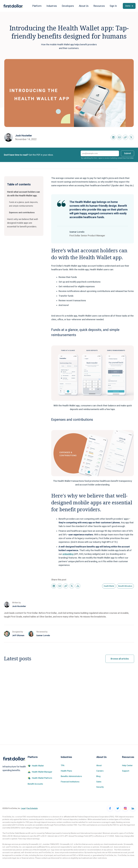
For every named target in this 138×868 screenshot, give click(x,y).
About (99, 766)
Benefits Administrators (71, 776)
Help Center (127, 766)
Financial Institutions (70, 782)
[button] (37, 6)
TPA (63, 766)
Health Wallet (38, 766)
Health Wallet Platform (42, 778)
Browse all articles (120, 659)
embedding (68, 554)
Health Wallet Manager (42, 772)
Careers (100, 771)
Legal (23, 808)
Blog (98, 776)
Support (126, 771)
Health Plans (66, 771)
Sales (99, 782)
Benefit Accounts (35, 784)
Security (100, 787)
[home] (13, 6)
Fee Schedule (32, 808)
